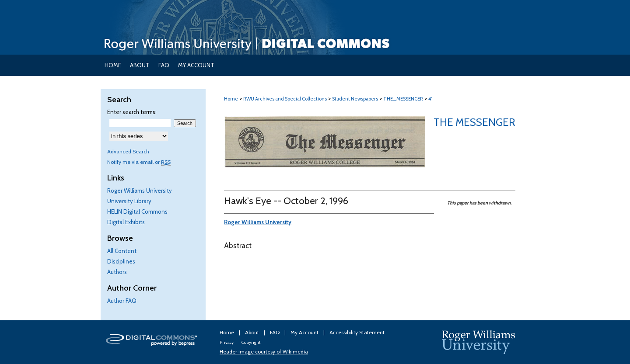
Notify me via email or (139, 162)
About (253, 332)
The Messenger (474, 122)
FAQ (275, 332)
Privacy (227, 342)
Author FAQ (122, 301)
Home (231, 99)
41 (430, 99)
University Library (129, 201)
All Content (122, 251)
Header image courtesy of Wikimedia (264, 352)
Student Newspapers (355, 99)
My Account (305, 332)
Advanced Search (128, 151)
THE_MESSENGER (403, 99)
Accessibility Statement (357, 332)
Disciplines (121, 261)
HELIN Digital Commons (137, 211)
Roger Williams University (140, 191)
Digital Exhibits (126, 222)
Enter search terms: (132, 112)
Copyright (251, 342)
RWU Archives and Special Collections (285, 99)
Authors (117, 272)
